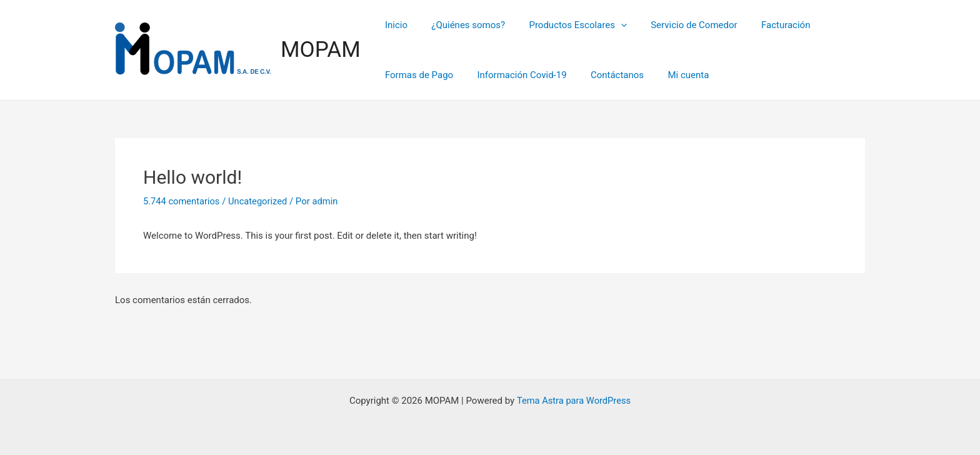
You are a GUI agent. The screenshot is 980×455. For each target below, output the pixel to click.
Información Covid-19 (514, 75)
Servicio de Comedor (676, 25)
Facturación (763, 25)
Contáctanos (604, 75)
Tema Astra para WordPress (574, 401)
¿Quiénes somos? (461, 25)
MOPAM (321, 50)
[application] (608, 25)
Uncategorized (260, 201)
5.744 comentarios (182, 201)
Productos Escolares (565, 25)
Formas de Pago (417, 75)
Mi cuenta (670, 75)
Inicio (394, 25)
